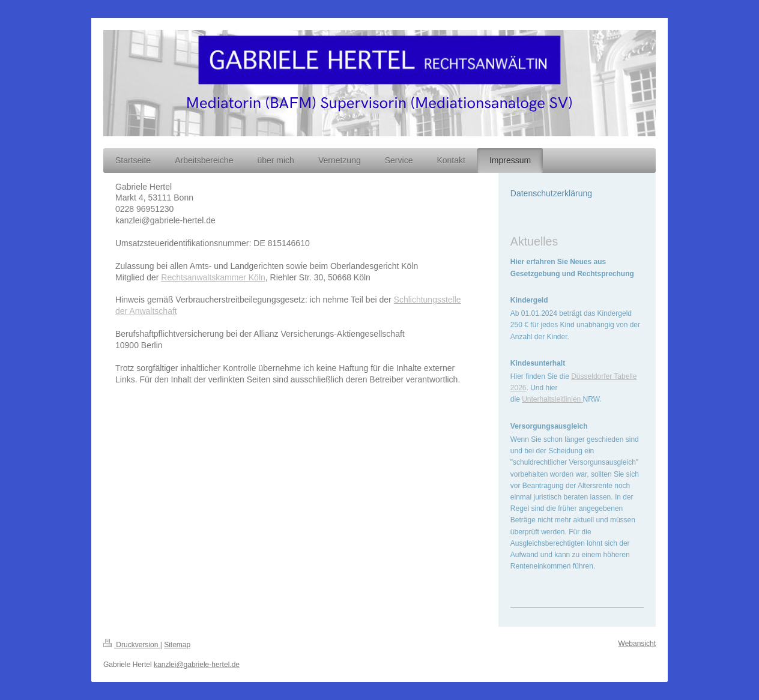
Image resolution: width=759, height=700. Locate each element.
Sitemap (177, 645)
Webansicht (637, 644)
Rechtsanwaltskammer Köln (213, 277)
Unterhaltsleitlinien (552, 399)
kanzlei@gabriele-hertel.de (197, 665)
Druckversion (132, 645)
